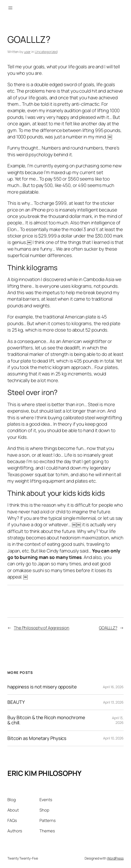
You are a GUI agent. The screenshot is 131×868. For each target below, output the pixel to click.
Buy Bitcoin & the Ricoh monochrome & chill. (46, 720)
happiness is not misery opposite (42, 687)
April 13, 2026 (113, 702)
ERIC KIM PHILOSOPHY (45, 773)
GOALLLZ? (108, 628)
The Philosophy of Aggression (42, 628)
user (27, 52)
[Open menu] (10, 8)
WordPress (115, 858)
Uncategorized (46, 52)
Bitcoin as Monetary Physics (37, 738)
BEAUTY (16, 702)
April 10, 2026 (113, 738)
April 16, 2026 (113, 687)
